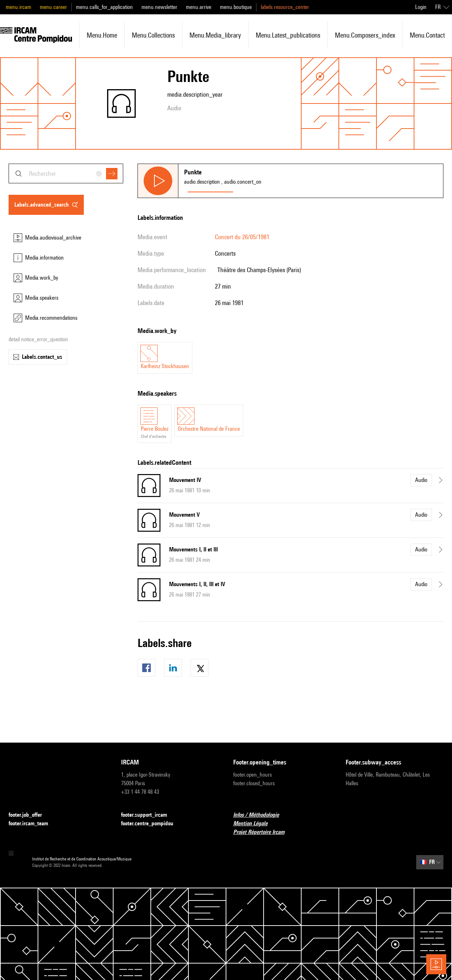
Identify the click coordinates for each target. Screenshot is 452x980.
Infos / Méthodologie (260, 815)
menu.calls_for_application (104, 7)
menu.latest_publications (288, 35)
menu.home (102, 35)
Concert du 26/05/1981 (242, 237)
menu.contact (427, 35)
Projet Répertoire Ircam (263, 832)
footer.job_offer (30, 815)
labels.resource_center (285, 7)
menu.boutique (236, 7)
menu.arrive (199, 7)
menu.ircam (18, 7)
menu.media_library (215, 35)
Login (421, 7)
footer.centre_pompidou (152, 824)
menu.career (53, 7)
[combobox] (66, 173)
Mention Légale (255, 824)
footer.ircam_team (33, 824)
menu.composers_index (365, 35)
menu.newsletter (159, 7)
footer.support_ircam (148, 815)
